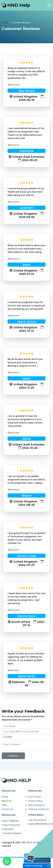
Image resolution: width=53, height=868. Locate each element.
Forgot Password (11, 825)
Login (5, 821)
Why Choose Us (36, 805)
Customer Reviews (12, 833)
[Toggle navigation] (49, 5)
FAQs (4, 805)
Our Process (35, 797)
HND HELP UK (28, 842)
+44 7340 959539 (37, 820)
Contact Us (8, 809)
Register (14, 821)
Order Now (8, 829)
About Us (6, 801)
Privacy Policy (35, 801)
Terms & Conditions (39, 809)
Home (5, 22)
